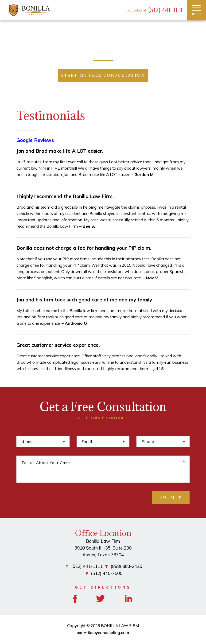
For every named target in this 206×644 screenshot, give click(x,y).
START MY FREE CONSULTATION (103, 75)
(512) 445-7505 (107, 573)
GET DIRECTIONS (103, 587)
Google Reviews (35, 140)
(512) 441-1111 (165, 10)
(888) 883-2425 (126, 566)
